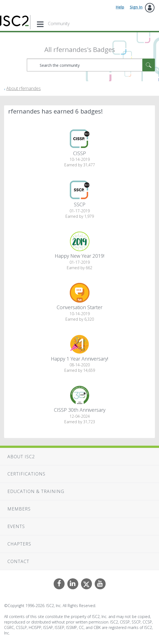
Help (120, 7)
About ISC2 (21, 457)
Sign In (136, 7)
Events (16, 526)
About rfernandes (24, 88)
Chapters (19, 544)
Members (19, 509)
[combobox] (91, 65)
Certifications (26, 474)
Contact (18, 561)
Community (59, 24)
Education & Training (36, 491)
